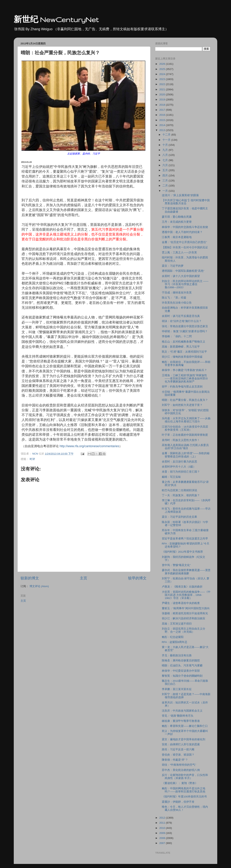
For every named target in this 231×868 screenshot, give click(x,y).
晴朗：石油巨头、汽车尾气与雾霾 (182, 666)
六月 (165, 165)
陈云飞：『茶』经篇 (174, 298)
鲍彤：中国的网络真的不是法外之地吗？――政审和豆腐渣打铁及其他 (184, 790)
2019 (163, 100)
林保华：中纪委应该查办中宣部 (181, 671)
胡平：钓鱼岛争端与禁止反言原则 (182, 387)
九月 (165, 150)
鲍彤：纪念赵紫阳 (173, 637)
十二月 (167, 135)
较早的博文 (137, 578)
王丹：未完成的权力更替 (177, 222)
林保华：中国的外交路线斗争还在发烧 (185, 227)
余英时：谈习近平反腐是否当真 (181, 316)
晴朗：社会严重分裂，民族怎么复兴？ (185, 400)
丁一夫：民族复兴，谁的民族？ (181, 495)
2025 (163, 69)
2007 (163, 843)
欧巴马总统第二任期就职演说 (179, 490)
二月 (165, 186)
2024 (163, 74)
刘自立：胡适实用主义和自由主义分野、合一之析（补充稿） (184, 630)
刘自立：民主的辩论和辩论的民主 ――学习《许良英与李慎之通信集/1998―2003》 (185, 284)
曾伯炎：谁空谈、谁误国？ (178, 755)
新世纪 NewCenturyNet (56, 19)
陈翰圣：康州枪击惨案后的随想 (181, 660)
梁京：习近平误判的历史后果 (179, 517)
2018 (163, 105)
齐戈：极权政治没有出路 (177, 655)
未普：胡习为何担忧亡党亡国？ (181, 472)
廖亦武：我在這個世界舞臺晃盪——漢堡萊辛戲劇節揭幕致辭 (186, 572)
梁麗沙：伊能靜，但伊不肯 (178, 802)
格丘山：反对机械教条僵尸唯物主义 (184, 342)
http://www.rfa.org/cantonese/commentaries (89, 446)
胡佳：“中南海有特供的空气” (179, 765)
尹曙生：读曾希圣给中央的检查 (181, 603)
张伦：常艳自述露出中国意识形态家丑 (185, 326)
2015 (163, 120)
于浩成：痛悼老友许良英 (177, 293)
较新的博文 (30, 578)
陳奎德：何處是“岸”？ (175, 760)
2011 (163, 823)
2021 (163, 89)
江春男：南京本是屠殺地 (177, 237)
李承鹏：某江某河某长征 (177, 689)
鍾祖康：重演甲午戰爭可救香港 (181, 721)
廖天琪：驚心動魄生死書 (177, 217)
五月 (165, 170)
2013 (163, 130)
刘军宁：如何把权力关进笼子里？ (182, 405)
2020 (163, 94)
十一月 (167, 140)
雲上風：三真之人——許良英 (179, 252)
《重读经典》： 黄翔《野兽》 (180, 783)
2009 (163, 833)
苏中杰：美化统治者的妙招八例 (181, 770)
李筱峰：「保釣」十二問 (177, 336)
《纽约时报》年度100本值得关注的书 (184, 797)
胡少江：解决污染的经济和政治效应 (184, 618)
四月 (165, 176)
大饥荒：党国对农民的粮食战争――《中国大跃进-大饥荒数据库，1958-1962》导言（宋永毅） (186, 595)
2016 (163, 115)
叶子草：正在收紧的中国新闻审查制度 (185, 435)
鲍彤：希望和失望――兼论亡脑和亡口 (185, 726)
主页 (84, 578)
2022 (163, 84)
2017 (163, 110)
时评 (32, 459)
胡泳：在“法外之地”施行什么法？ (182, 321)
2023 (163, 79)
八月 (165, 155)
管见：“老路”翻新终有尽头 (178, 716)
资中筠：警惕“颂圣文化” (176, 565)
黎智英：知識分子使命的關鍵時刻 (182, 676)
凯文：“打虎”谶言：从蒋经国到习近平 (184, 352)
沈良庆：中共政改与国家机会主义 (182, 711)
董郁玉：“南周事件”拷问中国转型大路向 (186, 608)
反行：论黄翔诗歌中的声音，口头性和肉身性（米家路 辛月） (185, 777)
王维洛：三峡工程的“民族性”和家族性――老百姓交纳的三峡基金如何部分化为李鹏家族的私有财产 (185, 378)
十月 (165, 145)
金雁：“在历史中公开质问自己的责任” (184, 242)
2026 (163, 64)
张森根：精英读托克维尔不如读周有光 (185, 613)
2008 (163, 838)
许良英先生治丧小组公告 (177, 303)
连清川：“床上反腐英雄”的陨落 (180, 195)
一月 (165, 191)
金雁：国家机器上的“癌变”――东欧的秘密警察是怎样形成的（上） (186, 455)
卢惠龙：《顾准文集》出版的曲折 (182, 587)
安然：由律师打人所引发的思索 (181, 744)
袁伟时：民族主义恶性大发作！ (181, 440)
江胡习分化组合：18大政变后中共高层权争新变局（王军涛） (185, 428)
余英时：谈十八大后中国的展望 (181, 276)
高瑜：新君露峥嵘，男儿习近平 (181, 347)
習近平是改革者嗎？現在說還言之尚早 (185, 539)
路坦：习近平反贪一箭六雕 (178, 749)
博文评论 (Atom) (39, 586)
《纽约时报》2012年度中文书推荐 (182, 552)
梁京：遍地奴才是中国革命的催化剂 (184, 739)
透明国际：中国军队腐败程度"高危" (183, 271)
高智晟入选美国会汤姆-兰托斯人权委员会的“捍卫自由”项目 (185, 447)
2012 (163, 818)
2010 (163, 828)
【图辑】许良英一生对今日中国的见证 (185, 247)
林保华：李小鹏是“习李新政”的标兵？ (184, 370)
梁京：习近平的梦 (173, 266)
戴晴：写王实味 (171, 477)
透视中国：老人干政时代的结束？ (182, 232)
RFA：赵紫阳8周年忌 (175, 642)
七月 (165, 160)
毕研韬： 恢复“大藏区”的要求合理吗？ (185, 331)
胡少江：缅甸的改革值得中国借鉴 (182, 357)
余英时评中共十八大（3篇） (179, 467)
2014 (163, 125)
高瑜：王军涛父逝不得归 (177, 624)
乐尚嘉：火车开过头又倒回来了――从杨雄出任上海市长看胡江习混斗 (186, 420)
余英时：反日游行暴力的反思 (179, 462)
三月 (165, 181)
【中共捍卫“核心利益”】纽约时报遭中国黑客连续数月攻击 (186, 202)
